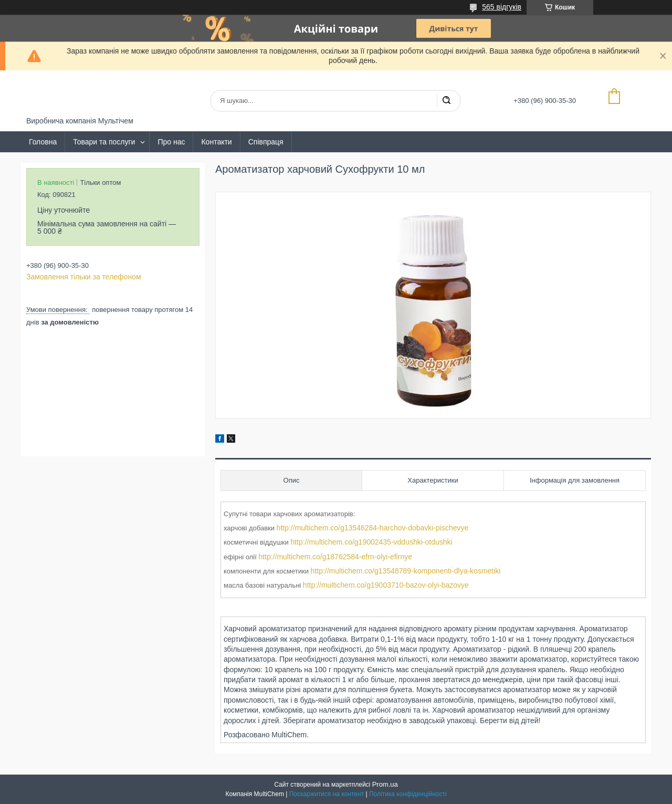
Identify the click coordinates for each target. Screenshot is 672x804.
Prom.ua (385, 784)
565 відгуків (502, 7)
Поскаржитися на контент (327, 794)
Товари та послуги (104, 142)
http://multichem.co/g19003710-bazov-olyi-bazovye (386, 585)
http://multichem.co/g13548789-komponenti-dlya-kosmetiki (406, 571)
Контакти (216, 142)
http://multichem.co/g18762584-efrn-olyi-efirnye (335, 557)
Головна (43, 142)
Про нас (171, 142)
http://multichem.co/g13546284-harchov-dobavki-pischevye (373, 528)
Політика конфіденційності (408, 794)
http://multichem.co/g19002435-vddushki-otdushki (371, 542)
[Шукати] (446, 101)
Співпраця (266, 142)
